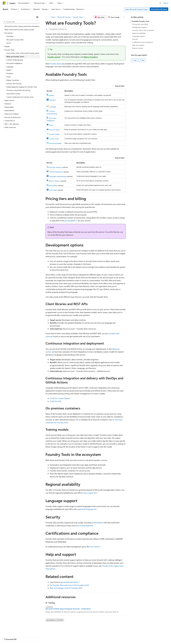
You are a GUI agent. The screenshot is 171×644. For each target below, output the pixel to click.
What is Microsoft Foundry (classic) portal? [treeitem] (19, 30)
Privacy (50, 637)
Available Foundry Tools (141, 21)
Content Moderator (56, 172)
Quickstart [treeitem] (10, 36)
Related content (138, 48)
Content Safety (54, 134)
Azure (53, 17)
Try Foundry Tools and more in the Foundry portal (69, 585)
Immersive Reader (55, 143)
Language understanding (58, 176)
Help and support (138, 45)
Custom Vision (54, 139)
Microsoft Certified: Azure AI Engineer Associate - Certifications (68, 609)
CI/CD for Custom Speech (60, 398)
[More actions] (123, 17)
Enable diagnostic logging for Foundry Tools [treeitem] (22, 87)
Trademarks (94, 637)
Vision (51, 125)
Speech (52, 95)
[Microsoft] (4, 3)
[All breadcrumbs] (48, 17)
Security (135, 39)
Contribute (41, 637)
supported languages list (87, 509)
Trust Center (94, 547)
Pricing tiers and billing (140, 24)
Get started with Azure (159, 9)
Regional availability (139, 33)
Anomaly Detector (55, 167)
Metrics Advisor (55, 181)
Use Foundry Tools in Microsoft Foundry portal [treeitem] (23, 53)
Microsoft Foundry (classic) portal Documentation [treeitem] (22, 26)
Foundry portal (54, 57)
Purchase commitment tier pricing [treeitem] (18, 90)
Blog (31, 637)
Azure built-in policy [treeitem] (13, 94)
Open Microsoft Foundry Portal (136, 9)
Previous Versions (21, 637)
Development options (140, 27)
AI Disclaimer (7, 637)
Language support (139, 36)
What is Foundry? (91, 57)
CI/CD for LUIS (56, 401)
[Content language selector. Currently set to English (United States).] (13, 632)
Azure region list (90, 493)
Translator (52, 100)
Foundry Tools (78, 17)
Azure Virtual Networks (84, 526)
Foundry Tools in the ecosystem (143, 30)
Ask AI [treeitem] (9, 43)
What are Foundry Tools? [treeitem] (15, 57)
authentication (97, 523)
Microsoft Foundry (64, 17)
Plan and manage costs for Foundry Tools (66, 588)
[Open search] (160, 3)
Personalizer (53, 185)
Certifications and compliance (142, 42)
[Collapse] (37, 17)
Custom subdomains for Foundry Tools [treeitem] (20, 97)
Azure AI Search (55, 130)
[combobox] (21, 22)
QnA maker (53, 190)
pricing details (70, 221)
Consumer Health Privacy (65, 637)
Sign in (166, 3)
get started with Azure (69, 582)
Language (52, 107)
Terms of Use (83, 637)
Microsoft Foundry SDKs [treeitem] (15, 40)
